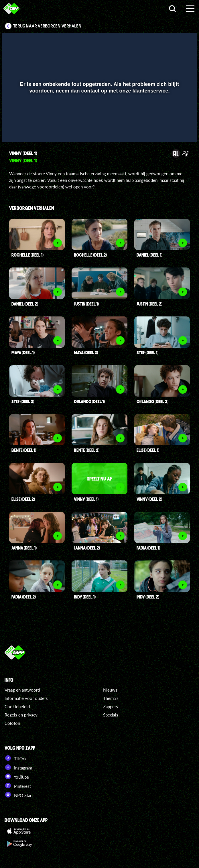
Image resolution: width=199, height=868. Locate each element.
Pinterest (18, 786)
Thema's (111, 698)
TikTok (16, 758)
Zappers (111, 706)
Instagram (18, 767)
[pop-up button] (173, 130)
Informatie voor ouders (26, 698)
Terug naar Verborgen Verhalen (47, 26)
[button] (14, 130)
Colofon (12, 723)
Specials (111, 715)
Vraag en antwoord (22, 690)
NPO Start (19, 795)
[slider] (99, 118)
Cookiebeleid (17, 706)
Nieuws (110, 690)
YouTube (17, 776)
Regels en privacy (21, 715)
